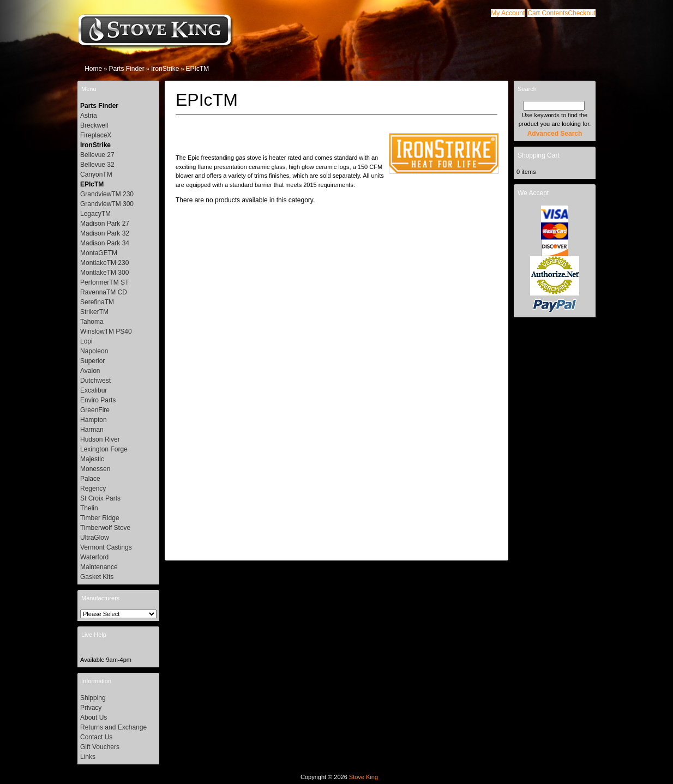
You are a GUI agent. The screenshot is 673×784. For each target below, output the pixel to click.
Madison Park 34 (105, 243)
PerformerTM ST (104, 282)
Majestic (92, 459)
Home (93, 69)
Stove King (363, 777)
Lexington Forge (104, 449)
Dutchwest (95, 381)
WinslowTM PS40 (106, 331)
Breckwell (94, 125)
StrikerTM (94, 312)
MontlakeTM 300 (104, 273)
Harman (92, 430)
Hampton (94, 420)
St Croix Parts (100, 498)
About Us (94, 717)
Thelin (89, 508)
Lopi (86, 341)
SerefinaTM (97, 302)
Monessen (95, 469)
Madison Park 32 (105, 233)
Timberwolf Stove (105, 528)
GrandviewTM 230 (107, 194)
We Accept (533, 193)
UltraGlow (95, 538)
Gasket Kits (97, 577)
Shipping (93, 698)
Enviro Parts (98, 400)
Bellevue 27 (97, 155)
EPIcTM (198, 69)
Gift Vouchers (100, 747)
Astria (89, 116)
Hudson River (100, 439)
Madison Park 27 (105, 224)
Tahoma (92, 322)
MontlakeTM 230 (104, 263)
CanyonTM (96, 174)
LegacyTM (95, 214)
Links (88, 757)
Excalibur (94, 390)
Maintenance (99, 567)
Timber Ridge (100, 518)
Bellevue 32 (97, 165)
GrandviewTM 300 (107, 204)
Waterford (94, 557)
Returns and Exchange (113, 727)
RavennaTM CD (104, 292)
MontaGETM (99, 253)
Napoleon (94, 351)
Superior (92, 361)
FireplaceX (96, 135)
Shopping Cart (539, 155)
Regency (93, 489)
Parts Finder (126, 69)
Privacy (91, 708)
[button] (548, 13)
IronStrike (165, 69)
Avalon (90, 371)
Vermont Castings (106, 547)
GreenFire (95, 410)
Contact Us (96, 737)
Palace (90, 479)
